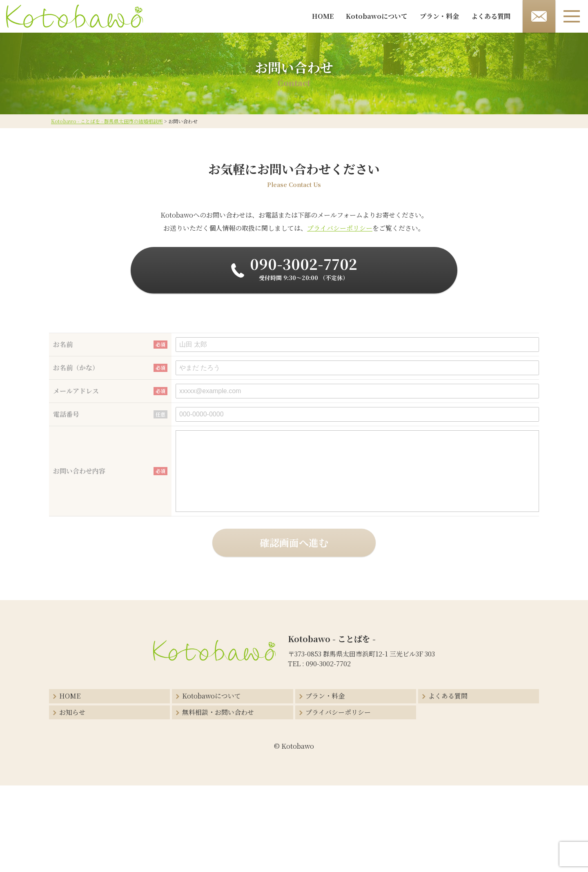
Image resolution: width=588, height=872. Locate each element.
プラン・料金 (439, 16)
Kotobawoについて (377, 16)
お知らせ (72, 712)
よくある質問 (491, 16)
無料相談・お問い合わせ (218, 712)
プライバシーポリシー (340, 228)
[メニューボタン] (572, 16)
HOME (323, 16)
